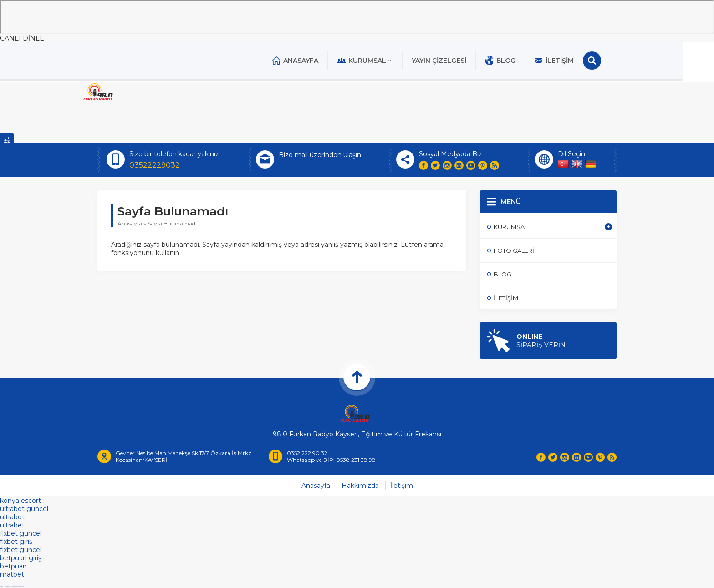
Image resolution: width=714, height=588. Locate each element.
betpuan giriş (21, 559)
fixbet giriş (16, 543)
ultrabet (12, 518)
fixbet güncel (21, 535)
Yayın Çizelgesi (454, 61)
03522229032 (155, 165)
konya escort (20, 502)
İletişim (569, 61)
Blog (516, 61)
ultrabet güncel (24, 510)
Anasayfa (311, 61)
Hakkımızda (360, 487)
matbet (12, 576)
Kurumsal (380, 61)
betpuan (13, 568)
